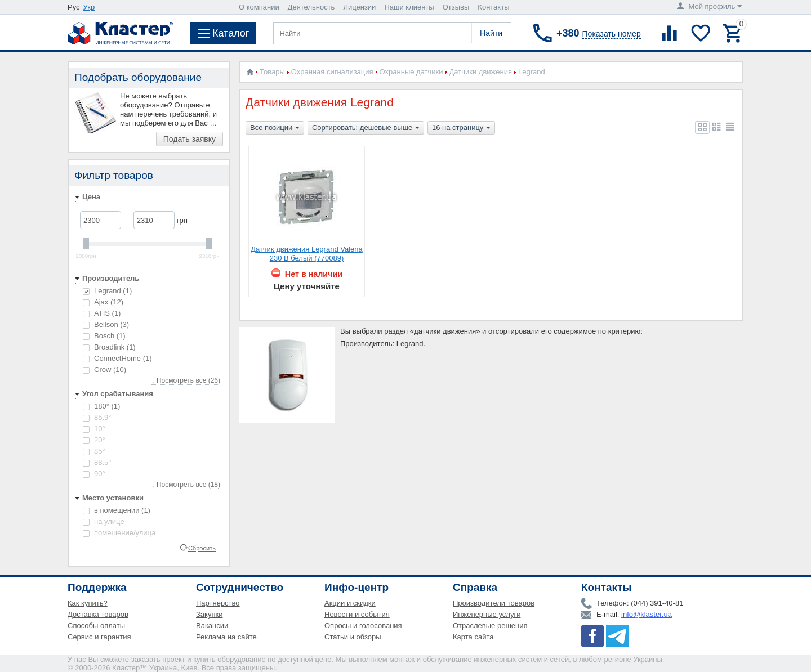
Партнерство (218, 603)
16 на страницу (461, 128)
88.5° (97, 462)
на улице (104, 521)
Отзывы (456, 7)
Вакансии (212, 626)
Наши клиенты (409, 7)
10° (94, 429)
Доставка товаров (98, 614)
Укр (89, 7)
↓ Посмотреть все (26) (186, 380)
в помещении (117, 510)
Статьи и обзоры (353, 637)
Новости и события (357, 614)
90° (94, 474)
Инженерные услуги (487, 614)
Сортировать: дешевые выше (366, 128)
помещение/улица (119, 533)
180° (101, 406)
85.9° (97, 417)
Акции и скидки (350, 603)
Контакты (493, 7)
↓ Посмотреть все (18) (186, 485)
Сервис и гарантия (99, 637)
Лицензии (359, 7)
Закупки (209, 614)
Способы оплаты (96, 626)
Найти (491, 33)
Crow (104, 369)
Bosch (104, 336)
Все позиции (275, 128)
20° (94, 440)
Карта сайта (473, 637)
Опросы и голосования (363, 626)
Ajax (103, 302)
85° (94, 451)
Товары (272, 72)
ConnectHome (117, 358)
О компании (259, 7)
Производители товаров (494, 603)
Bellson (106, 324)
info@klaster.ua (647, 614)
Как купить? (88, 603)
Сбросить (202, 548)
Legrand (107, 291)
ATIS (102, 313)
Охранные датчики (411, 72)
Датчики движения (481, 72)
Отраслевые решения (490, 626)
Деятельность (311, 7)
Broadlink (109, 347)
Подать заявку (190, 139)
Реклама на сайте (226, 637)
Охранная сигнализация (332, 72)
